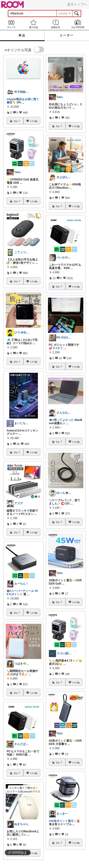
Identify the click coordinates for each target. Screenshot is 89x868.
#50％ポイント (22, 593)
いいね (34, 121)
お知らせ (56, 24)
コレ (17, 121)
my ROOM (78, 24)
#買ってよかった (63, 420)
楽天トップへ (77, 4)
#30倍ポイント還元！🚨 (64, 821)
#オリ (59, 348)
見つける (33, 24)
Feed (11, 24)
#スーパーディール (22, 591)
